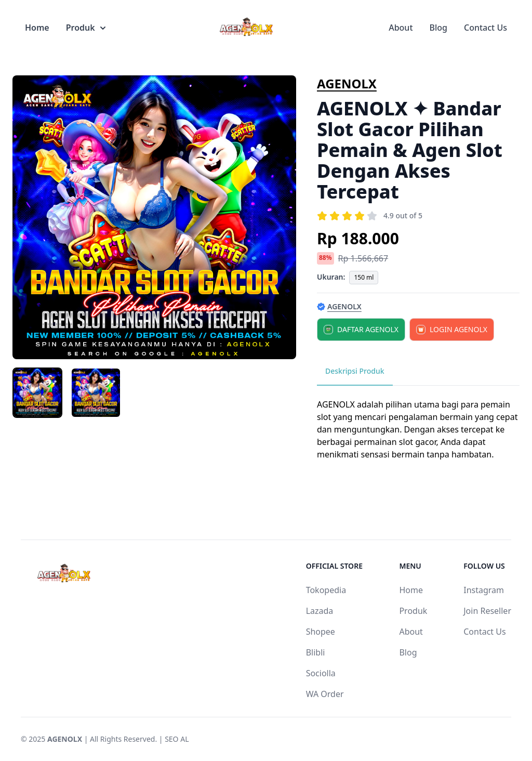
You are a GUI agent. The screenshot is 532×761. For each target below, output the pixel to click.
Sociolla (321, 673)
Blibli (316, 652)
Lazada (320, 611)
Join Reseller (487, 611)
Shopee (321, 632)
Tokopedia (326, 590)
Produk (86, 28)
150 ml (364, 277)
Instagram (484, 590)
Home (37, 28)
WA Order (325, 694)
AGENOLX (347, 83)
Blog (438, 28)
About (401, 28)
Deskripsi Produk (355, 371)
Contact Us (486, 28)
